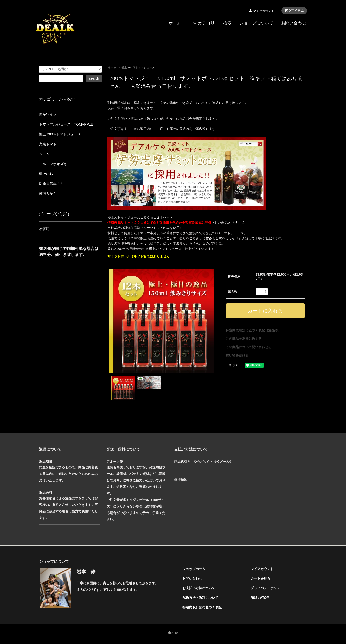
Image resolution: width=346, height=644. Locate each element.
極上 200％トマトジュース (138, 67)
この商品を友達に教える (244, 339)
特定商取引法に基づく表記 (202, 607)
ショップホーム (194, 569)
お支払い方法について (199, 588)
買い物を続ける (237, 355)
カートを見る (260, 578)
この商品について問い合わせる (249, 347)
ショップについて (256, 23)
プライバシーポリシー (267, 588)
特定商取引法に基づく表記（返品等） (253, 330)
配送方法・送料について (200, 598)
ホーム (175, 23)
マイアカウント (264, 11)
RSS (254, 598)
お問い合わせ (294, 23)
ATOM (265, 598)
